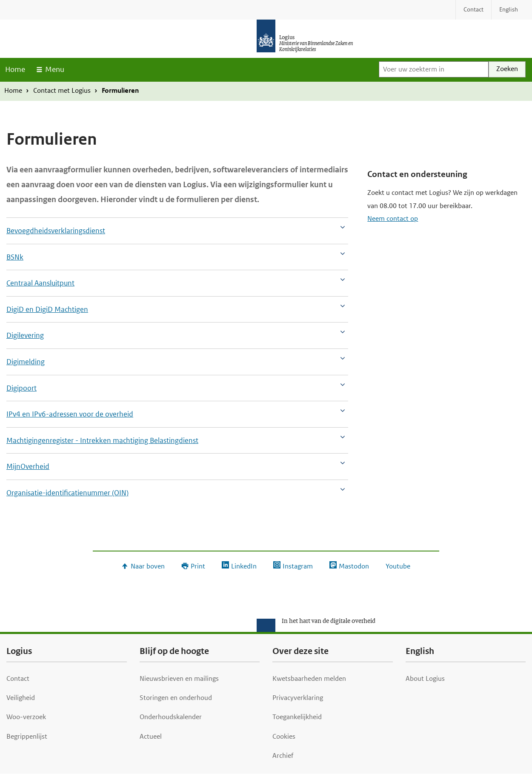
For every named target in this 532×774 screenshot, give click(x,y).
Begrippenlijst (27, 736)
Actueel (151, 736)
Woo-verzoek (26, 717)
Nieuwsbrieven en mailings (179, 678)
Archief (283, 755)
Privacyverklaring (298, 698)
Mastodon (354, 566)
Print (198, 566)
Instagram (298, 566)
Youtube (398, 566)
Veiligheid (21, 698)
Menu (55, 69)
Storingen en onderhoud (176, 698)
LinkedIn (244, 566)
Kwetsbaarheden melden (309, 678)
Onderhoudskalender (171, 717)
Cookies (284, 736)
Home (15, 69)
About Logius (425, 678)
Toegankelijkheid (297, 717)
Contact (18, 678)
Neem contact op (393, 218)
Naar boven (148, 566)
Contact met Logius (62, 90)
